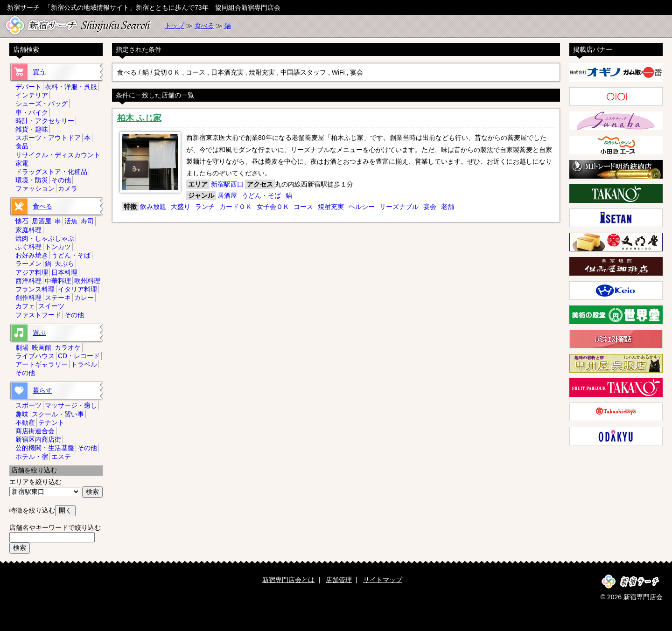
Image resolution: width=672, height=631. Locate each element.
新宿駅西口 (227, 184)
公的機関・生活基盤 (45, 448)
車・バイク (32, 112)
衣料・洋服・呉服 (71, 87)
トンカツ (58, 247)
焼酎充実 (331, 207)
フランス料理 (35, 289)
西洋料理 (28, 281)
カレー (84, 298)
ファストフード (38, 315)
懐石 (22, 221)
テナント (51, 423)
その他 (61, 180)
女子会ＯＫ (273, 207)
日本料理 (64, 272)
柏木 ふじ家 (139, 118)
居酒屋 (227, 195)
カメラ (68, 188)
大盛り (181, 207)
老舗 (448, 207)
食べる (204, 26)
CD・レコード (79, 356)
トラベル (84, 364)
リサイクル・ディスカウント (58, 155)
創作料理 (28, 298)
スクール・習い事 (58, 414)
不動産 (25, 423)
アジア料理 (32, 272)
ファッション (35, 188)
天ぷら (64, 263)
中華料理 (58, 281)
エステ (61, 457)
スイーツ (51, 306)
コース (303, 207)
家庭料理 (28, 230)
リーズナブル (399, 207)
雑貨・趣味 (32, 129)
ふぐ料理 (28, 247)
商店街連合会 (35, 431)
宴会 (430, 207)
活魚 (71, 221)
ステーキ (58, 298)
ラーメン (28, 263)
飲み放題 (153, 207)
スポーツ (28, 405)
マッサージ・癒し (71, 405)
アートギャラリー (42, 364)
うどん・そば (261, 195)
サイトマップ (383, 580)
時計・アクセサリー (45, 121)
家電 (22, 163)
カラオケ (68, 347)
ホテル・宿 (32, 457)
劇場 (22, 347)
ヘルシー (362, 207)
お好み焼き (32, 255)
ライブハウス (35, 356)
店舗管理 (339, 580)
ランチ (205, 207)
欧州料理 (87, 281)
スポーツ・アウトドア (48, 138)
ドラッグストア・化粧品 (51, 172)
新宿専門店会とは (288, 580)
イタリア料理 (77, 289)
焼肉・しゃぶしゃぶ (45, 238)
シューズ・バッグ (42, 104)
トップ (175, 26)
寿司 (87, 221)
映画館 (42, 347)
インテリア (32, 95)
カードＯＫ (236, 207)
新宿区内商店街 (38, 439)
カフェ (25, 306)
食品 (22, 146)
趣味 (22, 414)
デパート (28, 87)
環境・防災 (32, 180)
